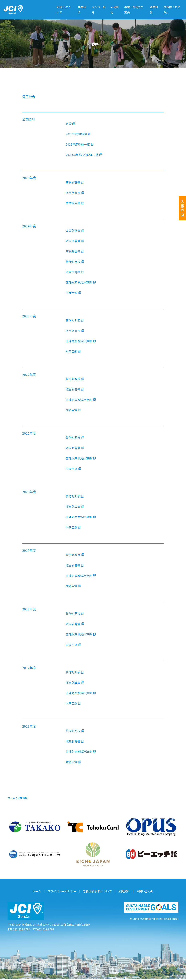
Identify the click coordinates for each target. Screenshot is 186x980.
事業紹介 (82, 10)
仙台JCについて (64, 10)
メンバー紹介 (99, 10)
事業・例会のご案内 (134, 10)
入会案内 (115, 10)
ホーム (11, 801)
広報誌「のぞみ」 (172, 10)
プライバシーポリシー (65, 893)
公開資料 (121, 893)
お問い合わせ (140, 893)
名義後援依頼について (97, 893)
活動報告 (154, 10)
